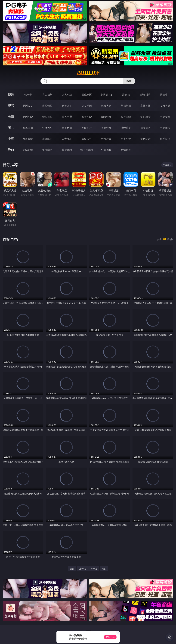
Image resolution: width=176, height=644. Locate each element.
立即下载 (110, 637)
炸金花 (126, 95)
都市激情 (28, 139)
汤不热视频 (87, 150)
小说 (11, 139)
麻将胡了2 (106, 95)
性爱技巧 (165, 139)
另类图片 (165, 128)
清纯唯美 (126, 128)
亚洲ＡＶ (28, 106)
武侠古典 (87, 139)
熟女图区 (145, 128)
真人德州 (47, 95)
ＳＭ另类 (165, 106)
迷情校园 (106, 139)
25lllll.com (88, 73)
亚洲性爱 (28, 117)
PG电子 (28, 95)
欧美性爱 (87, 117)
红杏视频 (106, 150)
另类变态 (165, 117)
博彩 (11, 95)
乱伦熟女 (145, 117)
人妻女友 (67, 139)
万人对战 (67, 95)
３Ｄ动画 (87, 106)
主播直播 (145, 106)
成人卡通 (67, 117)
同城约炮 (28, 150)
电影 (11, 117)
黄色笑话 (145, 139)
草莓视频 (67, 150)
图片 (11, 128)
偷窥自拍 (28, 128)
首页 (72, 569)
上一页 (83, 569)
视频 (11, 106)
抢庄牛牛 (165, 95)
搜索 (129, 81)
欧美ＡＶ (67, 106)
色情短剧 (126, 150)
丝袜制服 (126, 106)
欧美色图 (67, 128)
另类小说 (126, 139)
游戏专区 (87, 95)
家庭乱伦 (47, 139)
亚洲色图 (47, 128)
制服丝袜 (106, 117)
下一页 (94, 569)
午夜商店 (47, 150)
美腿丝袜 (106, 128)
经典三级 (126, 117)
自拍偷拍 (47, 106)
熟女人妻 (106, 106)
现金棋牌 (145, 95)
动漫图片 (87, 128)
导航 (11, 150)
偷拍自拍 (47, 117)
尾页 (104, 569)
